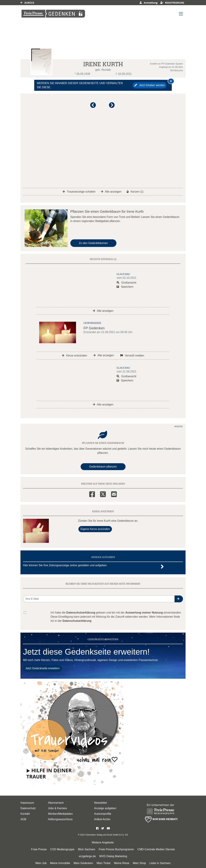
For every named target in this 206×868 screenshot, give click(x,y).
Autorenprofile (103, 814)
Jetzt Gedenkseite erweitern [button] (42, 668)
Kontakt (25, 814)
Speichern (125, 287)
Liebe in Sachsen (160, 863)
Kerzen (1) (135, 192)
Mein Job (41, 863)
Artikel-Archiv (102, 819)
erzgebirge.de (87, 856)
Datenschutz (28, 808)
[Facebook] (92, 494)
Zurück (27, 3)
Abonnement (56, 803)
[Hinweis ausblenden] (171, 81)
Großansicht (126, 283)
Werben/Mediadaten (60, 814)
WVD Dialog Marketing (113, 856)
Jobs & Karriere (57, 808)
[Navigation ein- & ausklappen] (181, 14)
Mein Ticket (104, 863)
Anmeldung (148, 3)
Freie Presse (39, 849)
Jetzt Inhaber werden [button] (150, 85)
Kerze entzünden (74, 356)
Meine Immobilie (60, 863)
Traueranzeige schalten (79, 192)
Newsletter (101, 803)
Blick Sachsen (87, 849)
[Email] (114, 494)
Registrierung (172, 3)
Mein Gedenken (83, 863)
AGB (23, 819)
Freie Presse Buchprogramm (116, 849)
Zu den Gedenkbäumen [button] (93, 243)
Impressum (27, 803)
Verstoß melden (132, 356)
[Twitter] (103, 494)
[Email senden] (99, 599)
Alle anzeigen (111, 192)
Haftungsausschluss (60, 819)
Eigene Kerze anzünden (95, 529)
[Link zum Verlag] (53, 14)
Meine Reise (122, 863)
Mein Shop (139, 863)
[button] (94, 107)
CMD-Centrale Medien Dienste (156, 849)
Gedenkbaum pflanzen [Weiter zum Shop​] (103, 467)
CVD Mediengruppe (62, 849)
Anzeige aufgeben (105, 808)
